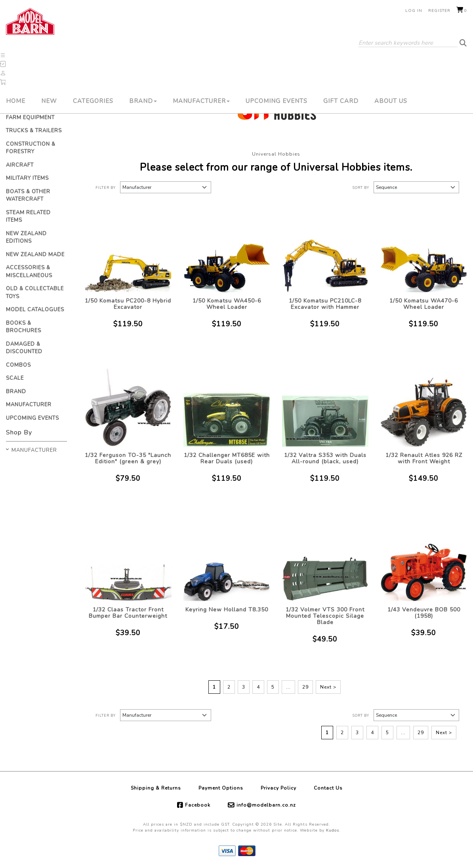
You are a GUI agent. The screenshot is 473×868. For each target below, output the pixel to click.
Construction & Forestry (31, 148)
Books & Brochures (24, 327)
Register (439, 11)
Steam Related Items (28, 217)
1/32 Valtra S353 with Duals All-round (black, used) (325, 458)
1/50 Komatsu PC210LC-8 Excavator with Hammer (325, 304)
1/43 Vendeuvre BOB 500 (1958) (424, 613)
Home (16, 101)
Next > (328, 687)
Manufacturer (201, 101)
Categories (93, 101)
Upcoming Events (277, 101)
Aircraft (20, 165)
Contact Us (328, 788)
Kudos (333, 830)
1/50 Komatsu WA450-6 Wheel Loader (227, 304)
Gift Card (341, 101)
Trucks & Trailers (34, 131)
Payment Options (221, 788)
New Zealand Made (35, 255)
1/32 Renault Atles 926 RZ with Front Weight (424, 458)
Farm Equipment (30, 118)
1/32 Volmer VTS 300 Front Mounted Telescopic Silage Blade (325, 616)
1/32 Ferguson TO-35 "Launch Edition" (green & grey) (128, 458)
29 (305, 687)
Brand (143, 101)
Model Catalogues (35, 310)
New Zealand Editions (26, 238)
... (288, 687)
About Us (391, 101)
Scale (15, 378)
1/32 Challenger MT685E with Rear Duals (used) (227, 458)
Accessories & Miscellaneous (29, 272)
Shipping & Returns (156, 788)
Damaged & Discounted (24, 348)
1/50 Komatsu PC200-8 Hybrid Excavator (128, 304)
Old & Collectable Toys (35, 293)
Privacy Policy (278, 788)
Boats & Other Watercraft (28, 196)
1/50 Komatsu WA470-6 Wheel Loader (424, 304)
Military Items (27, 178)
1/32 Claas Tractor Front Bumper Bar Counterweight (128, 613)
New (49, 101)
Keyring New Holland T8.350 (227, 610)
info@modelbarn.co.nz (266, 805)
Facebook (198, 805)
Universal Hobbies (276, 154)
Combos (18, 365)
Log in (414, 11)
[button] (3, 55)
